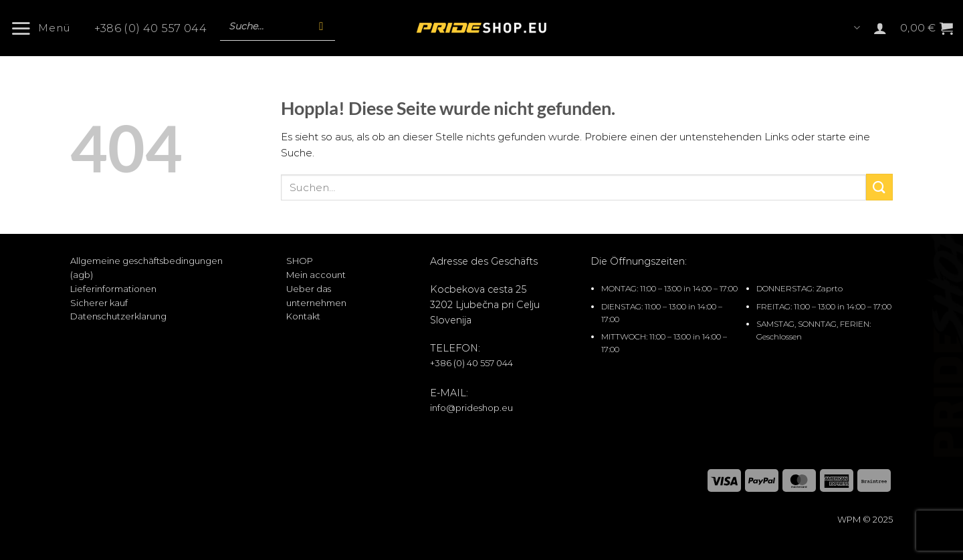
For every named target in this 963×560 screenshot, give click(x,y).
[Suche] (321, 26)
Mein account (316, 275)
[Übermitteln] (879, 187)
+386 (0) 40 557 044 (150, 29)
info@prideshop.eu (471, 408)
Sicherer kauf (99, 303)
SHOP (300, 261)
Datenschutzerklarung (118, 316)
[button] (45, 28)
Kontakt (303, 316)
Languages (857, 28)
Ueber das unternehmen (316, 296)
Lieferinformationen (113, 289)
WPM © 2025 (865, 519)
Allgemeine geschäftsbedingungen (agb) (146, 268)
